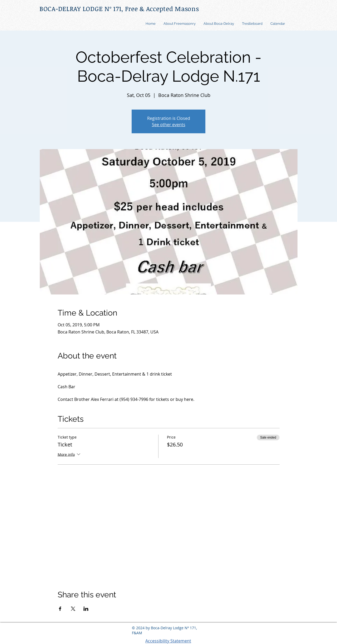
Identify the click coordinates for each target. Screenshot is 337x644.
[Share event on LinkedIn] (86, 609)
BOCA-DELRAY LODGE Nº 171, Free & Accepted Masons (119, 9)
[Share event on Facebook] (60, 609)
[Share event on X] (73, 609)
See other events (169, 125)
